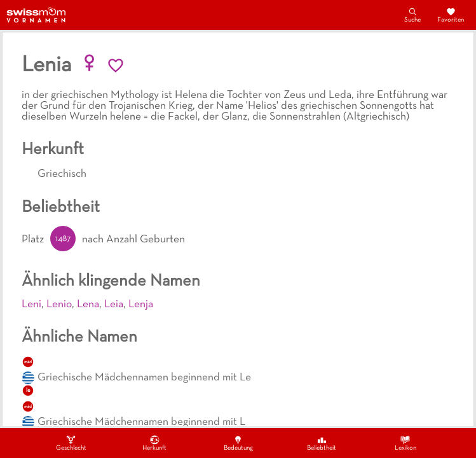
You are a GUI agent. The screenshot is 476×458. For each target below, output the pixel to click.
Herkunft (154, 443)
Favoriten (451, 15)
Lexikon (405, 443)
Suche (412, 15)
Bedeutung (238, 443)
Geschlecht (71, 443)
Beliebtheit (322, 443)
